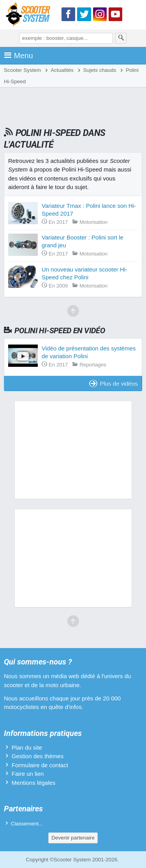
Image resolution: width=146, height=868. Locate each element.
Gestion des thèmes (38, 756)
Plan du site (27, 747)
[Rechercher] (121, 38)
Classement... (27, 824)
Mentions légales (34, 783)
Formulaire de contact (40, 765)
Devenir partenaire (73, 838)
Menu (18, 55)
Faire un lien (28, 774)
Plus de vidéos (113, 383)
